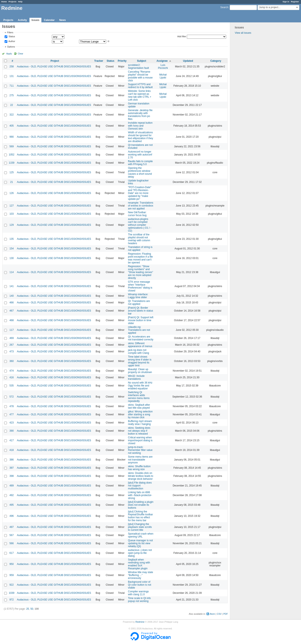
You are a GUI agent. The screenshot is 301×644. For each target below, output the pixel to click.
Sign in (286, 2)
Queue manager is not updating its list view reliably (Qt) (140, 543)
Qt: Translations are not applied (139, 303)
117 (11, 330)
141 (11, 286)
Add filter (182, 36)
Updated (188, 61)
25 (27, 609)
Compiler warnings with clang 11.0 (138, 593)
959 (11, 575)
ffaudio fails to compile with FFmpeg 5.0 (140, 163)
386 (11, 460)
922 (11, 585)
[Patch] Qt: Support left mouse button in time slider (141, 320)
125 (11, 172)
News (62, 20)
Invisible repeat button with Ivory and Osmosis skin (140, 126)
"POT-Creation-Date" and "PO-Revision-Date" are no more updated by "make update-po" (140, 193)
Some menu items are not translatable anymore (140, 460)
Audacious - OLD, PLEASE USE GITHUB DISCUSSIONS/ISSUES (54, 67)
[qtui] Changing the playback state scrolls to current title (140, 527)
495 (11, 505)
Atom (212, 614)
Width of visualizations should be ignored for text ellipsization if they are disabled (140, 137)
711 (11, 86)
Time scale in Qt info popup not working (139, 600)
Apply (9, 54)
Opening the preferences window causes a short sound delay (140, 172)
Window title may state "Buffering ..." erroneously (140, 575)
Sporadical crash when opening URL (141, 535)
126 (11, 193)
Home (4, 2)
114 (11, 272)
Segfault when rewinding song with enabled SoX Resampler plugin (139, 564)
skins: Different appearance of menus (140, 345)
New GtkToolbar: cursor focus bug (137, 214)
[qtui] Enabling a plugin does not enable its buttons (141, 505)
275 (11, 95)
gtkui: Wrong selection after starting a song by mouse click (140, 414)
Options (11, 47)
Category (216, 61)
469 (11, 338)
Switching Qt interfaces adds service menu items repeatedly (139, 397)
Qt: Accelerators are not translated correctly (141, 338)
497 (11, 527)
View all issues (243, 33)
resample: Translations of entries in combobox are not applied (141, 206)
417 (11, 440)
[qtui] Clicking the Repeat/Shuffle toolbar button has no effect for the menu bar (140, 516)
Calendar (49, 20)
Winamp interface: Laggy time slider (138, 296)
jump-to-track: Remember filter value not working (140, 450)
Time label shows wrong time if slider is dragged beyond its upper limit (140, 361)
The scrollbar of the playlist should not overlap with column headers (139, 239)
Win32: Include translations (136, 377)
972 (11, 600)
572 (11, 397)
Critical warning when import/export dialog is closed (140, 440)
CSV (219, 614)
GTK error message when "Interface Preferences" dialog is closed (140, 286)
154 (11, 249)
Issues (35, 20)
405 (11, 126)
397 (11, 468)
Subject (142, 61)
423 (11, 423)
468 (11, 320)
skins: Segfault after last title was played (139, 406)
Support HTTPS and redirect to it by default (140, 86)
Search (224, 7)
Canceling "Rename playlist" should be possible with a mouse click (140, 76)
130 (11, 258)
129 (11, 225)
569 (11, 146)
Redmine (140, 622)
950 (11, 564)
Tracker (99, 61)
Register (295, 2)
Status (11, 37)
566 (11, 543)
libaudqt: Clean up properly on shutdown (140, 371)
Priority (122, 61)
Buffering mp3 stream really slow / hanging (140, 423)
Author (11, 41)
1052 (12, 155)
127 (11, 206)
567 (11, 535)
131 (11, 76)
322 (11, 115)
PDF (226, 614)
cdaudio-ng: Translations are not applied (139, 330)
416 (11, 377)
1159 (12, 163)
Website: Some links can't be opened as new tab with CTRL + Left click (140, 95)
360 (11, 361)
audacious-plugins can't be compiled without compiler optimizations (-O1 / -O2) (140, 225)
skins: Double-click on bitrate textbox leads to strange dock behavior (141, 476)
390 (11, 431)
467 (11, 311)
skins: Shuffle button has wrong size (139, 468)
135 (11, 239)
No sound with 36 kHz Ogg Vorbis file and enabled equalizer (140, 386)
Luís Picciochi (163, 67)
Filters (10, 32)
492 (11, 495)
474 (11, 371)
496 (11, 516)
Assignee (162, 61)
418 (11, 450)
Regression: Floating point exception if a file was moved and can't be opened (140, 258)
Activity (22, 20)
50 (32, 609)
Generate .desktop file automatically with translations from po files (140, 115)
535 (11, 386)
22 (12, 105)
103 (11, 214)
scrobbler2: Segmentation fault (138, 67)
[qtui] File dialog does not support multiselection (140, 486)
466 (11, 303)
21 (12, 182)
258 (11, 67)
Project (55, 61)
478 (11, 406)
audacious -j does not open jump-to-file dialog (140, 553)
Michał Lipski (163, 76)
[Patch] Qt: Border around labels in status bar (140, 311)
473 (11, 352)
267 (11, 345)
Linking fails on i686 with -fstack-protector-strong (140, 495)
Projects (13, 2)
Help (20, 2)
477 (11, 414)
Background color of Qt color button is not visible (140, 585)
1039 (12, 593)
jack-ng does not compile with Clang (138, 352)
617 (11, 553)
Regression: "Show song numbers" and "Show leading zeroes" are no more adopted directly (140, 272)
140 (11, 296)
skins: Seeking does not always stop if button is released (139, 431)
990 (11, 137)
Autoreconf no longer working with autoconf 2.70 (140, 155)
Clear (20, 54)
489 (11, 486)
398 (11, 476)
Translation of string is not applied (140, 249)
